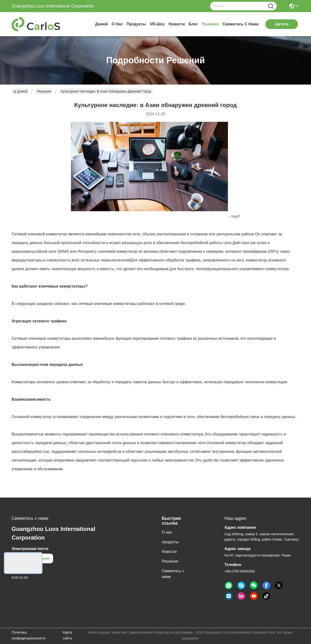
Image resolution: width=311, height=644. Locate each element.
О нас (117, 24)
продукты (136, 24)
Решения (210, 24)
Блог (193, 24)
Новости (177, 24)
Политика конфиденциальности (29, 635)
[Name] (271, 6)
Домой (101, 24)
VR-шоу (157, 24)
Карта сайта (67, 635)
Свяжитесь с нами (240, 24)
